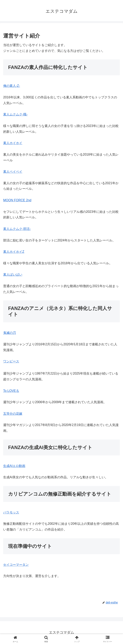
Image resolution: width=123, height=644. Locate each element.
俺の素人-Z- (12, 86)
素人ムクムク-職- (15, 114)
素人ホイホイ (13, 143)
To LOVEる (11, 391)
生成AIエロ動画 (14, 466)
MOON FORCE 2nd (17, 200)
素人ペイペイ (13, 172)
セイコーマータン (16, 565)
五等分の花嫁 (13, 414)
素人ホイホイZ (14, 252)
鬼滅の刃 (10, 333)
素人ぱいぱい (13, 275)
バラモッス (11, 512)
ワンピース (11, 361)
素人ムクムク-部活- (17, 229)
